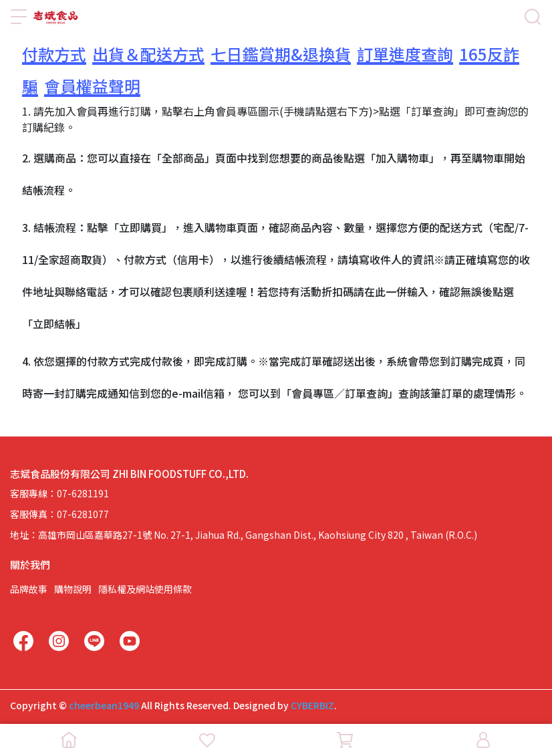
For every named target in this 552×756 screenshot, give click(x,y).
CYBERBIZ (312, 705)
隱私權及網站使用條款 (145, 589)
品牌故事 (29, 589)
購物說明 (73, 589)
